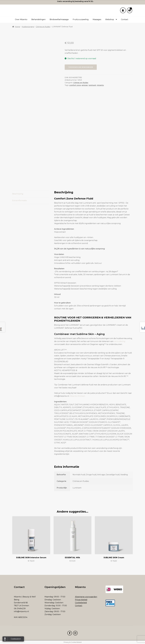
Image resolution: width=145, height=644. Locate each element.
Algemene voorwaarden (86, 597)
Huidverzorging (28, 27)
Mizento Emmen (77, 396)
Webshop (110, 19)
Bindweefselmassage (59, 19)
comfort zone (75, 85)
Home (18, 27)
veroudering (120, 341)
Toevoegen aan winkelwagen (81, 67)
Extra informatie (19, 200)
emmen (85, 85)
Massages (97, 19)
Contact (125, 19)
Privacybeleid (81, 600)
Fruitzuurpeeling (81, 19)
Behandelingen (38, 19)
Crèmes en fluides (43, 27)
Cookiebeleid (81, 603)
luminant (92, 85)
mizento (100, 85)
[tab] (31, 194)
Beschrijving (18, 194)
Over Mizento (21, 19)
